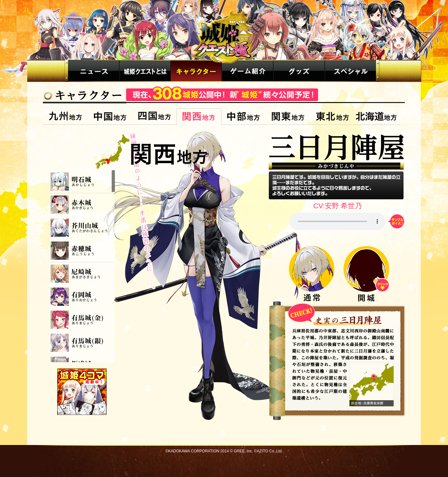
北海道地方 (377, 117)
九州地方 (65, 117)
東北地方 (332, 117)
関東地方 (288, 117)
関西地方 (199, 117)
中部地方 (243, 117)
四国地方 (154, 117)
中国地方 (110, 117)
